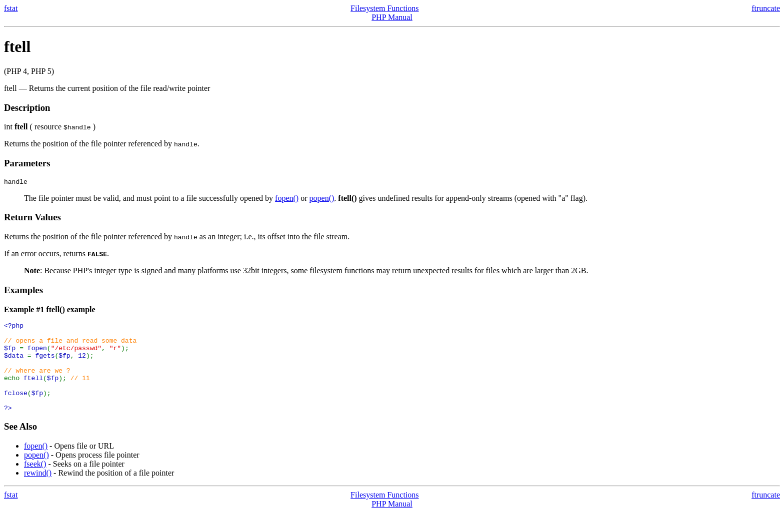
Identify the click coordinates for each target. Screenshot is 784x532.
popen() (322, 200)
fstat (11, 8)
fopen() (287, 200)
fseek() (35, 483)
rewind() (38, 492)
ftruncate (766, 8)
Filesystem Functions (384, 8)
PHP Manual (392, 17)
